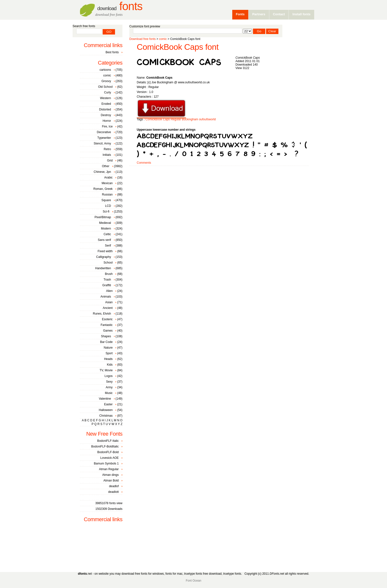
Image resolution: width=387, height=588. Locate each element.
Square (106, 200)
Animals (106, 297)
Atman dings (110, 475)
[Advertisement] (219, 182)
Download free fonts (143, 39)
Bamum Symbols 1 (106, 463)
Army (109, 387)
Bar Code (106, 342)
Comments (144, 163)
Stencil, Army (102, 143)
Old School (106, 87)
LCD (108, 206)
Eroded (106, 104)
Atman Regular (109, 469)
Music (109, 393)
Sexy (109, 382)
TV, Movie (106, 370)
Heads (108, 359)
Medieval (105, 223)
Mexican (107, 183)
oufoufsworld (207, 119)
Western (105, 98)
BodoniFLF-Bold (108, 452)
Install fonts (301, 14)
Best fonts (112, 52)
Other (106, 166)
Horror (107, 121)
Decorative (104, 132)
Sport (109, 353)
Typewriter (104, 138)
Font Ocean (194, 581)
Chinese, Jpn (102, 172)
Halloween (106, 410)
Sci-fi (106, 212)
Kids (110, 365)
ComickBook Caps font (178, 47)
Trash (107, 280)
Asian (109, 302)
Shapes (106, 336)
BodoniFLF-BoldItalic (105, 446)
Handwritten (103, 268)
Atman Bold (111, 481)
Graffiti (107, 285)
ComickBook (154, 119)
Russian (107, 195)
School (108, 263)
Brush (109, 274)
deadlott (113, 492)
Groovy (106, 81)
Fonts (120, 6)
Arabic (108, 178)
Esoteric (107, 319)
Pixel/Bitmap (103, 217)
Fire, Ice (107, 126)
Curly (108, 92)
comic (163, 39)
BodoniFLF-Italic (108, 441)
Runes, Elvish (102, 314)
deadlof (114, 486)
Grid (110, 160)
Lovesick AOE (109, 458)
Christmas (106, 416)
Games (108, 331)
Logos (109, 376)
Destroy (106, 115)
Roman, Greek (103, 189)
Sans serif (104, 240)
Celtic (107, 234)
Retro (107, 149)
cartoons (105, 70)
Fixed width (105, 251)
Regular (176, 119)
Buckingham (190, 119)
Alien (109, 291)
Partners (259, 14)
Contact (279, 14)
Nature (108, 348)
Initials (107, 155)
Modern (106, 229)
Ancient (108, 308)
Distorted (105, 109)
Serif (108, 246)
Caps (166, 119)
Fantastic (107, 325)
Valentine (105, 399)
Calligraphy (104, 257)
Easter (108, 404)
